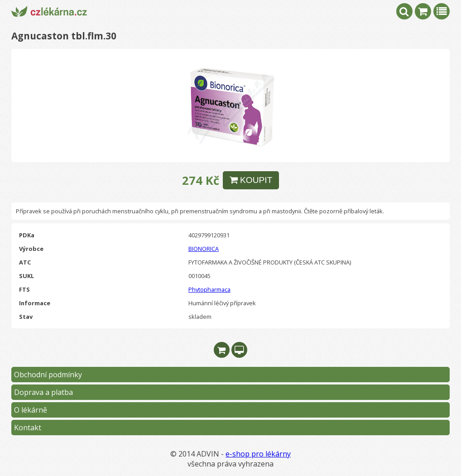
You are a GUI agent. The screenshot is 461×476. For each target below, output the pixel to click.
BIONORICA (204, 249)
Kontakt (28, 428)
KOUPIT (251, 180)
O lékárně (31, 410)
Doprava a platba (43, 392)
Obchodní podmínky (48, 375)
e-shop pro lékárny (258, 454)
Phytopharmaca (209, 289)
